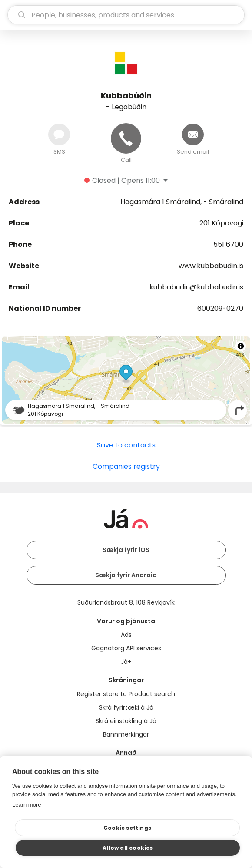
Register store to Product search (126, 694)
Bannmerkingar (126, 734)
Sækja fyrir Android (126, 575)
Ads (126, 635)
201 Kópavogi (221, 223)
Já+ (126, 662)
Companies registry (126, 466)
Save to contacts (126, 445)
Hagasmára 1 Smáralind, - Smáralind (182, 202)
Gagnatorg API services (126, 648)
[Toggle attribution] (241, 346)
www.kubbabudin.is (211, 266)
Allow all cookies (128, 848)
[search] (126, 15)
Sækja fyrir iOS (126, 550)
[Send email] (193, 135)
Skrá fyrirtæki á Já (126, 707)
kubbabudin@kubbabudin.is (196, 287)
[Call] (126, 138)
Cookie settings (127, 828)
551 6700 (228, 244)
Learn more (27, 805)
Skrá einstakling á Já (126, 721)
